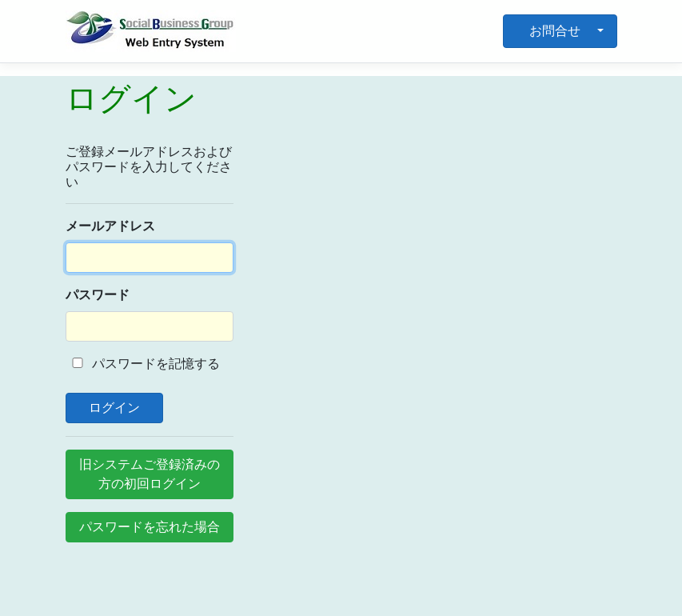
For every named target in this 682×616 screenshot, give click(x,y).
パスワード (98, 295)
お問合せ (555, 31)
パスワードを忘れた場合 (150, 527)
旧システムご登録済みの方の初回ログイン (150, 474)
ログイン (115, 408)
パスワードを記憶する (143, 364)
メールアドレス (110, 226)
